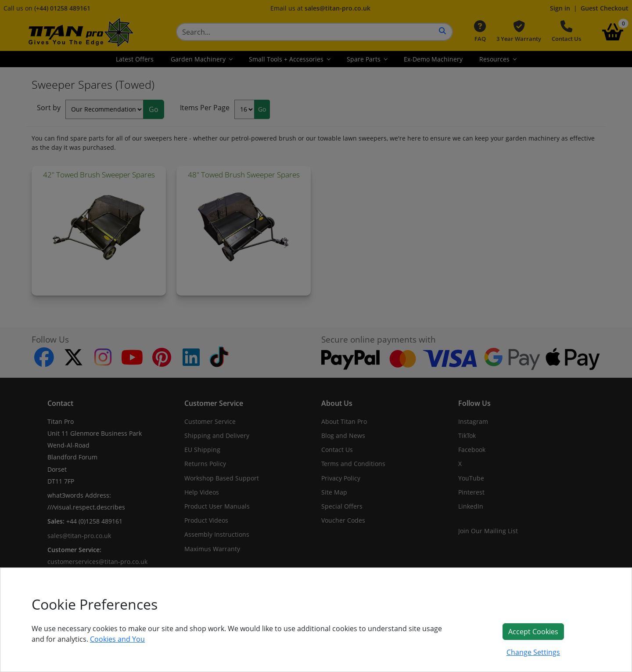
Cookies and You (117, 639)
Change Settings (533, 652)
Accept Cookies (533, 632)
